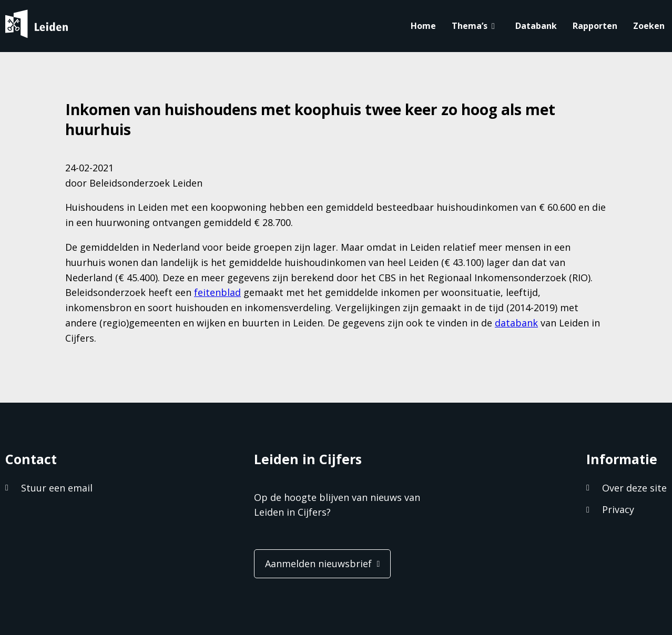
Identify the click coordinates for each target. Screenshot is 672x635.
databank (516, 323)
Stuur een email (57, 488)
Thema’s (470, 26)
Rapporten (595, 26)
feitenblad (217, 292)
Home (423, 26)
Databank (536, 26)
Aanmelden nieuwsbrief (318, 564)
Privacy (618, 509)
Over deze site (634, 488)
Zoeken (649, 26)
